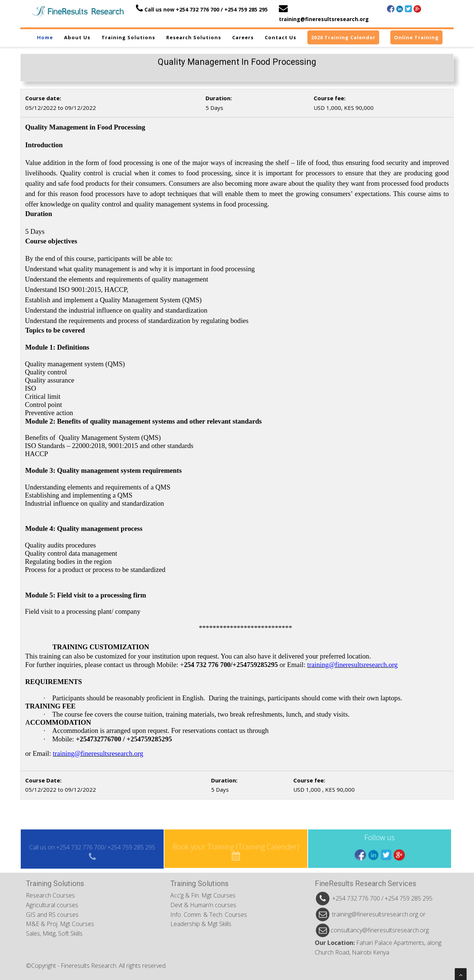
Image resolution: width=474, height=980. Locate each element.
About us (77, 37)
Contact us (281, 37)
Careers (243, 37)
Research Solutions (194, 37)
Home (45, 37)
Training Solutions (128, 37)
